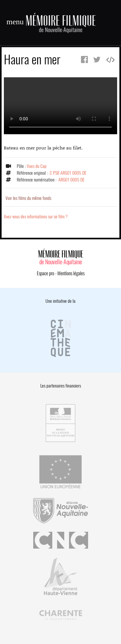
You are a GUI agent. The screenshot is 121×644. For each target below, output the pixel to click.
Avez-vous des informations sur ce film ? (36, 217)
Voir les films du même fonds (28, 198)
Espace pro (45, 273)
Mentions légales (71, 273)
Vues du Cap (37, 166)
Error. (60, 106)
